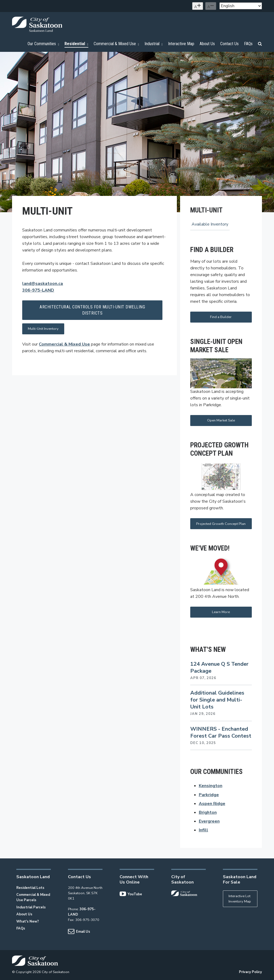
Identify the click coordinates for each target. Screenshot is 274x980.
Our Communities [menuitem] (43, 44)
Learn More (221, 612)
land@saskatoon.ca (43, 284)
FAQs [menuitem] (248, 44)
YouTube (131, 894)
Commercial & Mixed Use (64, 344)
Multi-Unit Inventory (43, 329)
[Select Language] (241, 6)
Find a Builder (221, 317)
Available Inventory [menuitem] (210, 224)
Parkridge (209, 795)
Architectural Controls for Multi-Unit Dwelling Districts (92, 310)
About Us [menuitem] (207, 44)
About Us (24, 914)
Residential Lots (30, 888)
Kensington (211, 786)
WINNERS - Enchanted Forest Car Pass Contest (221, 732)
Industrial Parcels (31, 907)
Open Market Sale (221, 420)
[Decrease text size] (211, 6)
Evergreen (209, 821)
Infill (203, 830)
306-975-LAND (38, 290)
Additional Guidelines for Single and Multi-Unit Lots (217, 700)
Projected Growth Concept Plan (221, 524)
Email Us (79, 932)
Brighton (208, 812)
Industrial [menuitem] (154, 44)
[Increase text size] (198, 6)
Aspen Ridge (212, 804)
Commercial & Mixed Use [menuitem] (116, 44)
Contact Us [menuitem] (229, 44)
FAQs (21, 928)
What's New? (28, 921)
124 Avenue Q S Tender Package (219, 667)
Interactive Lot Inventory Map (240, 899)
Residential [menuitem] (76, 44)
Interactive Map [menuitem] (181, 44)
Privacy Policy (250, 972)
